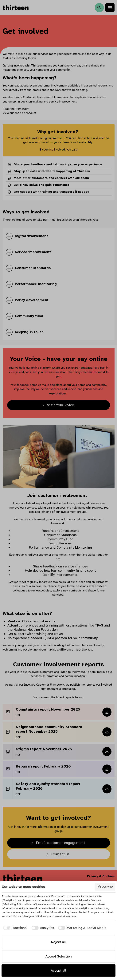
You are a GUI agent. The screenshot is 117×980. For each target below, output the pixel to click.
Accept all (58, 970)
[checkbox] (15, 928)
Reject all (58, 942)
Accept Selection (59, 956)
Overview (105, 887)
